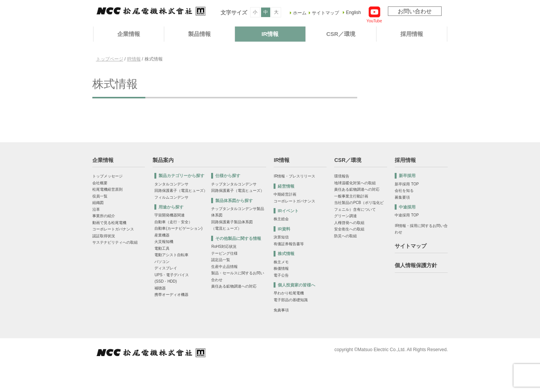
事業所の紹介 (104, 216)
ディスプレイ (166, 268)
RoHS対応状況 (224, 247)
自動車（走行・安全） (173, 222)
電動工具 (162, 248)
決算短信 (281, 237)
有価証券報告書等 (289, 244)
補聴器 (160, 288)
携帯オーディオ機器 (171, 295)
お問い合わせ (415, 11)
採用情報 (412, 34)
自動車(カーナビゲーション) (178, 228)
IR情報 (270, 34)
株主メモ (281, 262)
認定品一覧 (221, 260)
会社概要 (100, 183)
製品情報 (199, 34)
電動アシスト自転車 (171, 255)
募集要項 (402, 197)
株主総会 (281, 219)
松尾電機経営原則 (107, 189)
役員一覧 (100, 196)
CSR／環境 (341, 34)
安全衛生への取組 (349, 229)
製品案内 (163, 160)
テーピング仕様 (224, 253)
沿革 (96, 209)
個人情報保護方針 (416, 265)
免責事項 (281, 310)
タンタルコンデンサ (171, 184)
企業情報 (129, 34)
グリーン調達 (345, 216)
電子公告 (281, 275)
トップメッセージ (107, 176)
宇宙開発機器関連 (170, 215)
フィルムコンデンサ (171, 197)
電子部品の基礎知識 (291, 300)
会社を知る (404, 191)
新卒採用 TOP (407, 184)
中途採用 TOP (407, 215)
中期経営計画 (285, 194)
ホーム (300, 13)
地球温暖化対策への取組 (355, 183)
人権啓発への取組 (349, 223)
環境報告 (342, 176)
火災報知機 (164, 242)
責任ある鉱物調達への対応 (234, 286)
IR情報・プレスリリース (294, 176)
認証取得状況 (104, 236)
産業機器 (162, 235)
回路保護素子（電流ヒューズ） (181, 191)
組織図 (98, 203)
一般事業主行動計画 (351, 196)
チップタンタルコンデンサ (234, 184)
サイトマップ (325, 13)
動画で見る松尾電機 (109, 223)
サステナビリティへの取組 (115, 242)
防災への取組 (345, 236)
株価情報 (281, 268)
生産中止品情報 (224, 267)
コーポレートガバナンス (113, 229)
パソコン (162, 262)
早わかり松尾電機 (289, 293)
